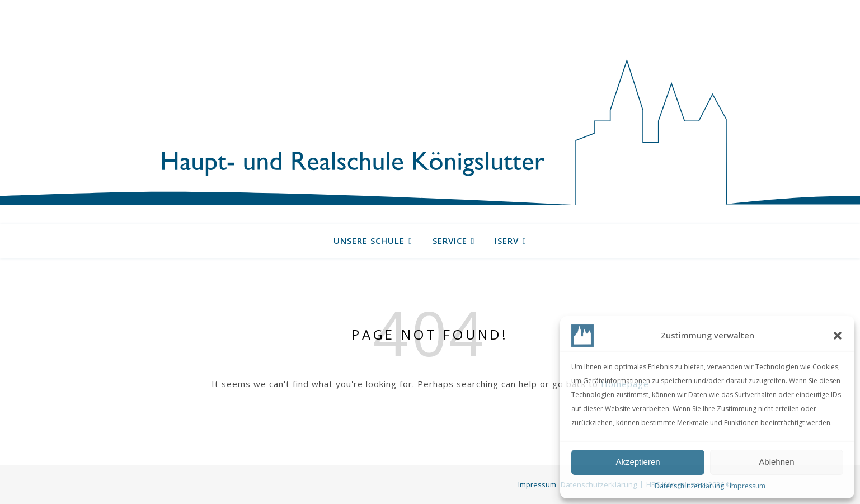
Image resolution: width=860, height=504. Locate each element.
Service (450, 241)
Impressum (748, 486)
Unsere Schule (369, 241)
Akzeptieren (638, 462)
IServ (507, 241)
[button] (838, 336)
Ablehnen (776, 462)
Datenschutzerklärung (689, 486)
